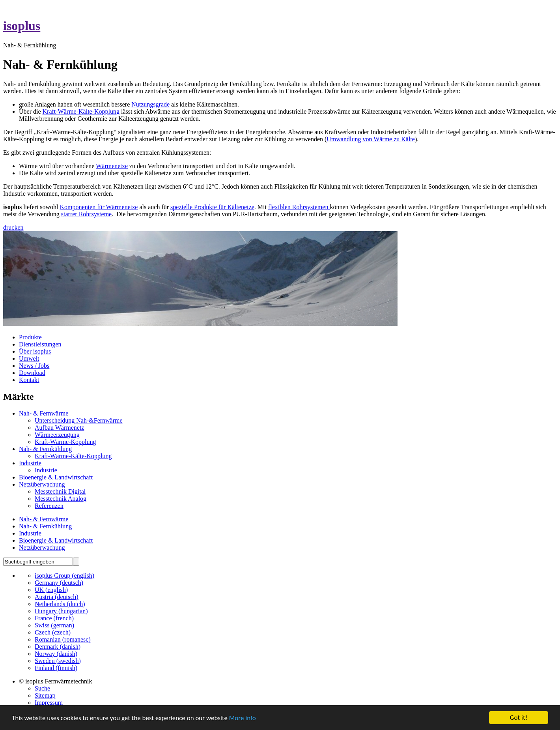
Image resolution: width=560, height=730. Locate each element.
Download (32, 373)
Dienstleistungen (40, 344)
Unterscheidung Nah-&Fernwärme (79, 420)
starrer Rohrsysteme (86, 214)
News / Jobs (34, 366)
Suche (42, 688)
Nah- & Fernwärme (44, 413)
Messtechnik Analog (61, 499)
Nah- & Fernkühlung (45, 449)
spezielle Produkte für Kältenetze (212, 207)
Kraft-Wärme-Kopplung (65, 442)
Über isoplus (35, 351)
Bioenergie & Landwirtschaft (56, 477)
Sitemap (45, 695)
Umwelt (29, 358)
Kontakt (29, 380)
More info (243, 718)
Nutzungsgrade (150, 104)
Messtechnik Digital (60, 491)
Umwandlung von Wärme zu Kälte (371, 139)
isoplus (22, 26)
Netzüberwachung (42, 484)
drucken (13, 227)
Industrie (30, 463)
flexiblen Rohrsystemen (299, 207)
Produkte (30, 337)
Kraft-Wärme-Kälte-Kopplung (81, 111)
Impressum (49, 703)
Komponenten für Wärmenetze (99, 207)
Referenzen (49, 506)
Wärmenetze (112, 166)
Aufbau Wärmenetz (59, 428)
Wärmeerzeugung (57, 435)
